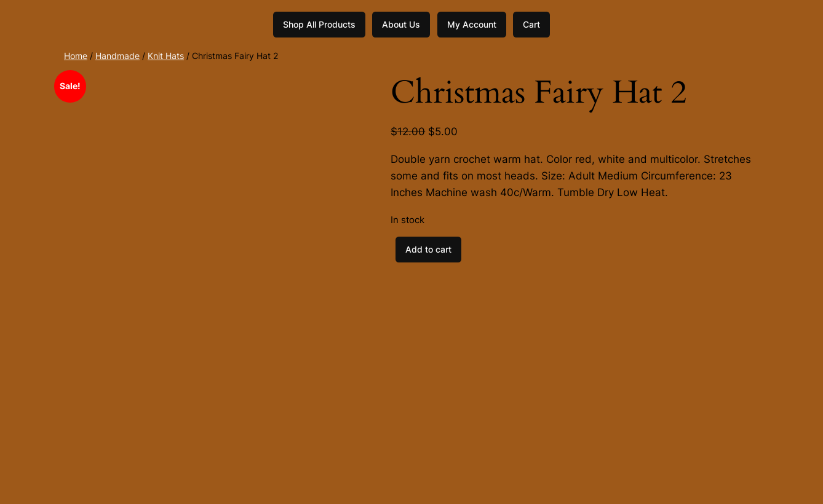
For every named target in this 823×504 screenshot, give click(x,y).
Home (76, 56)
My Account (472, 24)
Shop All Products (319, 24)
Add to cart (428, 249)
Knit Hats (166, 56)
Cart (531, 24)
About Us (401, 24)
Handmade (117, 56)
